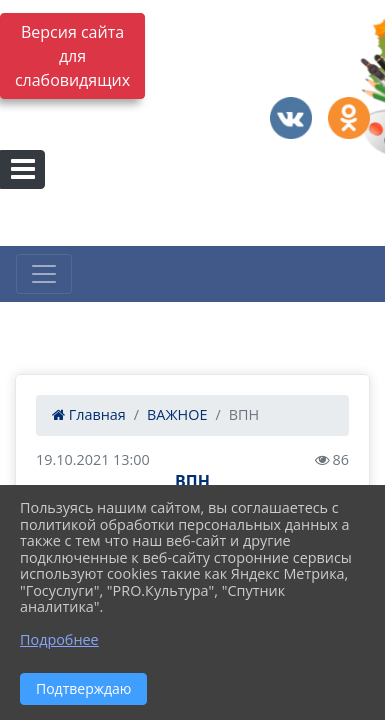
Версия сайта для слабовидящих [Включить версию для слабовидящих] (72, 56)
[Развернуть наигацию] (44, 274)
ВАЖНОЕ (177, 414)
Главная (89, 414)
